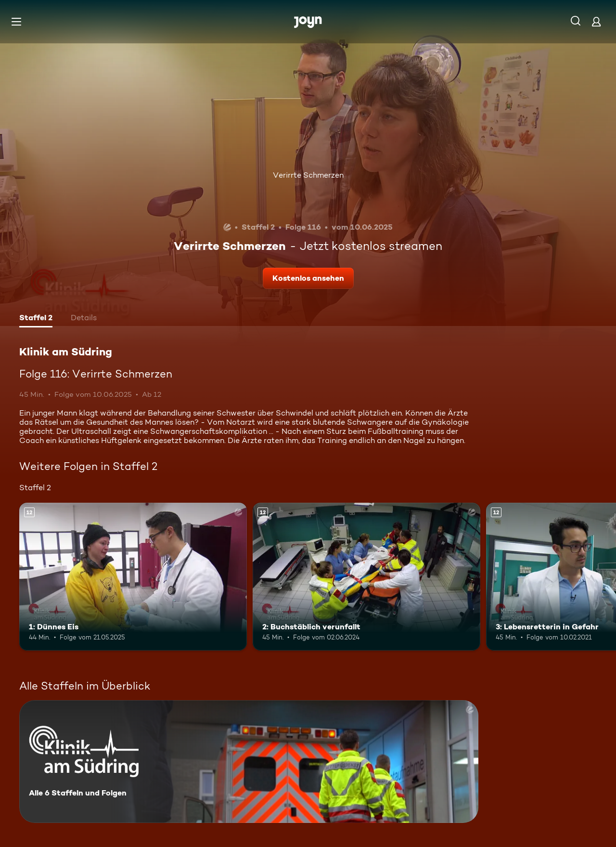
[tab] (36, 319)
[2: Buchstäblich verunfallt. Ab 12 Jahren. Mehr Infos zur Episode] (366, 577)
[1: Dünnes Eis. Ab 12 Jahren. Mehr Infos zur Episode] (133, 577)
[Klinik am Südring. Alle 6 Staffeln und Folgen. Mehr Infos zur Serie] (249, 762)
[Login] (596, 21)
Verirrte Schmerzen (308, 175)
